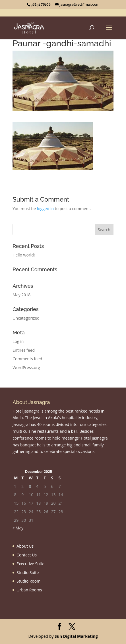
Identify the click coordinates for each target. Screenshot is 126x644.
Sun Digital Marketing (76, 636)
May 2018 (21, 295)
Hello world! (24, 255)
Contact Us (27, 555)
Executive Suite (30, 564)
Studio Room (28, 581)
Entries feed (24, 350)
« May (18, 528)
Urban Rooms (29, 590)
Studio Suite (28, 572)
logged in (45, 209)
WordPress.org (26, 367)
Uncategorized (26, 318)
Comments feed (27, 359)
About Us (25, 546)
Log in (18, 341)
